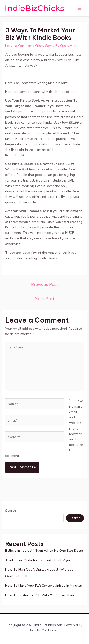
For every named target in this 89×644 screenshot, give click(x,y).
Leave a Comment (19, 46)
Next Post (45, 299)
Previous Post (45, 284)
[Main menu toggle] (79, 8)
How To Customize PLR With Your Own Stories (41, 595)
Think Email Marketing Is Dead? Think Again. (39, 560)
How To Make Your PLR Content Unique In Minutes (44, 586)
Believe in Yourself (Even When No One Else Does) (44, 551)
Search (11, 511)
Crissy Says (44, 46)
